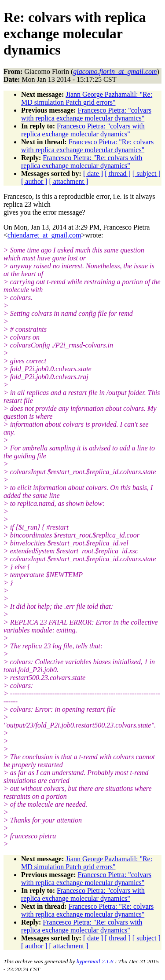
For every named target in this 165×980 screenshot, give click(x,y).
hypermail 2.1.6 (95, 961)
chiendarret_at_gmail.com (44, 235)
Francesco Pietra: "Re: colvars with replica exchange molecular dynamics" (87, 146)
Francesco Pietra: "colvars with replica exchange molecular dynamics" (86, 114)
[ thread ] (118, 174)
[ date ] (93, 174)
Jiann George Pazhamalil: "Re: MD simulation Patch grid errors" (87, 98)
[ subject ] (147, 174)
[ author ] (34, 181)
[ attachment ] (69, 181)
